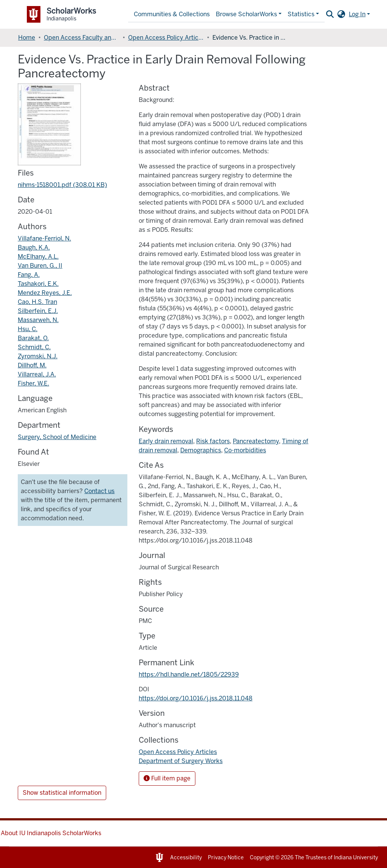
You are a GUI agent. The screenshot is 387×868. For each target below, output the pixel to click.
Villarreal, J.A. (37, 374)
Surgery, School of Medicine (57, 437)
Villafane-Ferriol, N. (44, 238)
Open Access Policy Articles (166, 38)
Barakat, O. (33, 338)
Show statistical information (62, 793)
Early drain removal (166, 441)
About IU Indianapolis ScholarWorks (51, 833)
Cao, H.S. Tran (37, 302)
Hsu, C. (28, 329)
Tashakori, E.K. (38, 284)
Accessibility (186, 858)
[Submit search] (330, 14)
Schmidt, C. (34, 347)
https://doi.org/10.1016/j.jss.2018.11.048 (196, 698)
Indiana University (356, 858)
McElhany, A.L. (38, 257)
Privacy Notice (226, 858)
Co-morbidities (245, 450)
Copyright (262, 858)
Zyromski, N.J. (38, 356)
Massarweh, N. (38, 320)
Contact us (99, 491)
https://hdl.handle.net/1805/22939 (189, 675)
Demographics (201, 450)
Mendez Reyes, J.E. (45, 293)
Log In (357, 14)
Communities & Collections (172, 14)
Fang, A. (29, 275)
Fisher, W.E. (33, 383)
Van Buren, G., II (40, 266)
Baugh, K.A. (34, 247)
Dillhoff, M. (32, 365)
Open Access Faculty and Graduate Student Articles (82, 38)
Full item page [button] (167, 778)
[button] (341, 14)
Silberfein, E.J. (38, 311)
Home (27, 38)
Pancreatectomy (256, 441)
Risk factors (213, 441)
